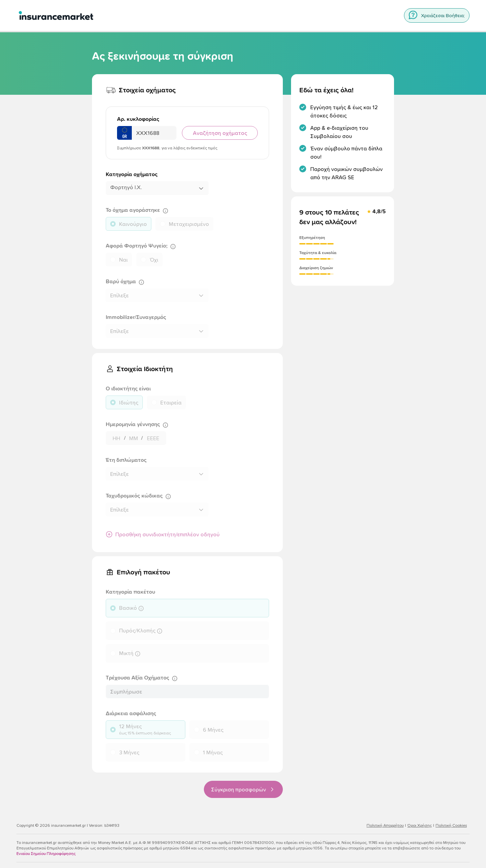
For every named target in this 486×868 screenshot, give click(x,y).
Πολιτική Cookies (451, 825)
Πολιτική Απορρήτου (385, 825)
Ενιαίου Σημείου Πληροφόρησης (46, 853)
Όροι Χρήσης (420, 825)
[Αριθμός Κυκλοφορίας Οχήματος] (154, 133)
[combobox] (157, 188)
